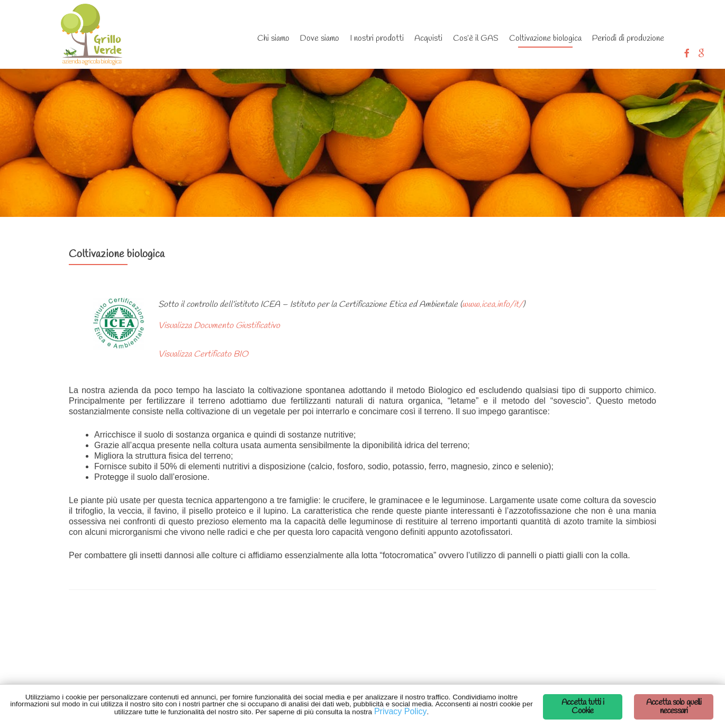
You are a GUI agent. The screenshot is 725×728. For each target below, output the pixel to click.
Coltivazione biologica (545, 38)
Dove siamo (320, 38)
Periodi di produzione (628, 38)
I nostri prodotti (377, 38)
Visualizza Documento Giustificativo (219, 326)
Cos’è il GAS (476, 38)
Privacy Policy (401, 711)
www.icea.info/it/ (492, 304)
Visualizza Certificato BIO (203, 354)
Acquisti (428, 38)
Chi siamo (273, 38)
